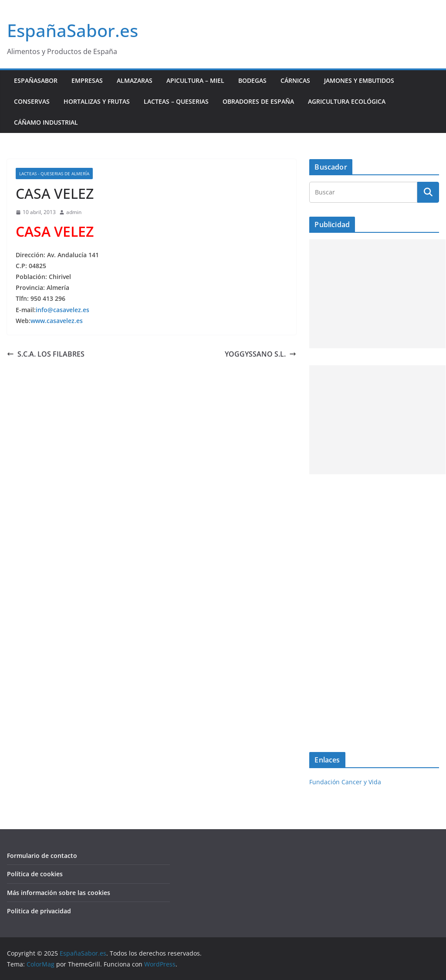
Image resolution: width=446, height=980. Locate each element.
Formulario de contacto (42, 856)
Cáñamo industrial (46, 122)
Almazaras (135, 80)
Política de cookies (35, 874)
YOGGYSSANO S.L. (260, 354)
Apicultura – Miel (195, 80)
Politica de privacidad (39, 911)
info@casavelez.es (63, 310)
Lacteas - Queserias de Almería (54, 174)
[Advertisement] (377, 294)
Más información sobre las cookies (59, 893)
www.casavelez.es (57, 321)
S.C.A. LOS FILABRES (46, 354)
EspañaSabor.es (73, 30)
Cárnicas (295, 80)
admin (74, 212)
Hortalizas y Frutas (97, 101)
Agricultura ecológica (347, 101)
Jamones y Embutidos (359, 80)
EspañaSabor (36, 80)
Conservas (32, 101)
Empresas (87, 80)
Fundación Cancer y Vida (345, 782)
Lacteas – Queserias (176, 101)
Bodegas (252, 80)
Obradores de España (258, 101)
